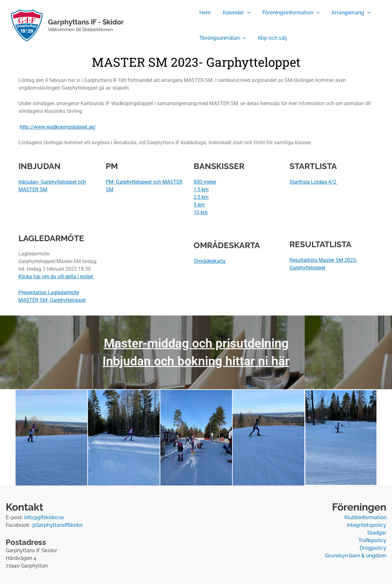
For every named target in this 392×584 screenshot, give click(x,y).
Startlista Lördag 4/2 (313, 182)
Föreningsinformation (286, 13)
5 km (199, 205)
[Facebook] (140, 26)
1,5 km (201, 190)
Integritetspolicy (367, 525)
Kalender (234, 13)
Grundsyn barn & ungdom (356, 556)
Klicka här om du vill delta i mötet (56, 277)
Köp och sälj (270, 38)
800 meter (205, 182)
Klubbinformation (365, 517)
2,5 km (201, 197)
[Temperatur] (178, 26)
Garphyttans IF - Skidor (86, 22)
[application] (244, 13)
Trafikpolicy (372, 540)
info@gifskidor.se (44, 517)
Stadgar (377, 533)
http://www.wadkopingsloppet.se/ (58, 127)
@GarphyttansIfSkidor (57, 525)
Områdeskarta (209, 261)
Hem (204, 13)
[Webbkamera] (159, 26)
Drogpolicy (373, 548)
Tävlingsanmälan (222, 38)
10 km (201, 212)
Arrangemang (344, 13)
